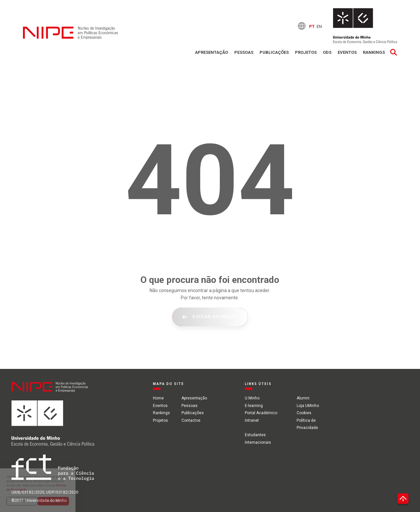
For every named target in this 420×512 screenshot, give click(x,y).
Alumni (303, 398)
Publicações (274, 52)
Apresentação (211, 52)
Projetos (306, 52)
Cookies (304, 413)
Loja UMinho (308, 406)
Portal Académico (261, 413)
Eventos (347, 52)
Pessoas (244, 52)
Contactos (191, 420)
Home (158, 398)
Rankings (374, 52)
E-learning (254, 406)
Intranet (252, 420)
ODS (327, 52)
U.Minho (252, 398)
